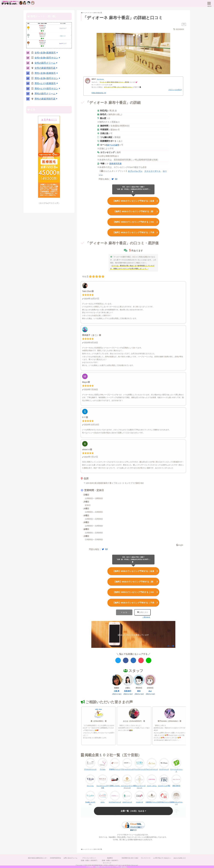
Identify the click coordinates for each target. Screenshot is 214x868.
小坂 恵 (116, 691)
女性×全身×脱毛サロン (48, 58)
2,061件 (97, 867)
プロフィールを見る (175, 90)
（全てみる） (124, 867)
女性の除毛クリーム (46, 63)
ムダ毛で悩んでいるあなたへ (162, 858)
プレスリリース (146, 858)
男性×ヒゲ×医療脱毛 (47, 83)
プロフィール (116, 694)
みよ (150, 691)
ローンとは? (113, 145)
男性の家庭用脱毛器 (46, 99)
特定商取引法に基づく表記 (130, 858)
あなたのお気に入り (180, 858)
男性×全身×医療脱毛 (47, 73)
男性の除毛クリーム (46, 94)
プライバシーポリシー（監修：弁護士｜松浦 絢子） (89, 859)
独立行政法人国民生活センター (38, 858)
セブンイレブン (135, 171)
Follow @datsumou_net (99, 93)
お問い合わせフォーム (70, 858)
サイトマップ (107, 863)
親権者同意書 (115, 163)
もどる (125, 612)
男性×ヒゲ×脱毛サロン (48, 89)
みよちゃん (100, 79)
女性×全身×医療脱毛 (47, 53)
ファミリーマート (152, 171)
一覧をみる (146, 617)
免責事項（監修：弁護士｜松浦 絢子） (110, 859)
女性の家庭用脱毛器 (46, 68)
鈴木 (139, 691)
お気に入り (143, 612)
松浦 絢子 (128, 691)
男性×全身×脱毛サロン (48, 78)
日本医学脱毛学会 (55, 858)
